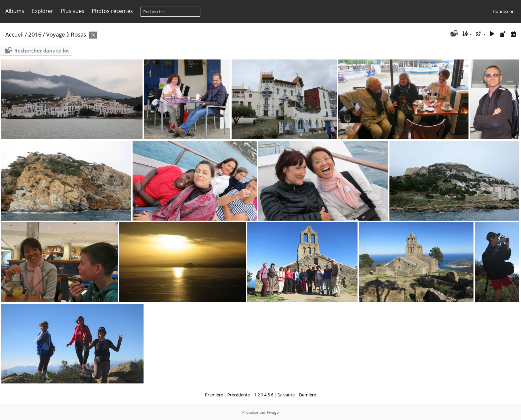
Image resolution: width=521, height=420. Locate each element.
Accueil (14, 34)
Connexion (504, 11)
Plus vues (73, 11)
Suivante (286, 395)
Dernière (308, 395)
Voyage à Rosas (66, 34)
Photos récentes (112, 11)
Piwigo (273, 412)
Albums (15, 11)
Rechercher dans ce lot (42, 51)
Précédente (239, 395)
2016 (35, 34)
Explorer (43, 11)
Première (214, 395)
